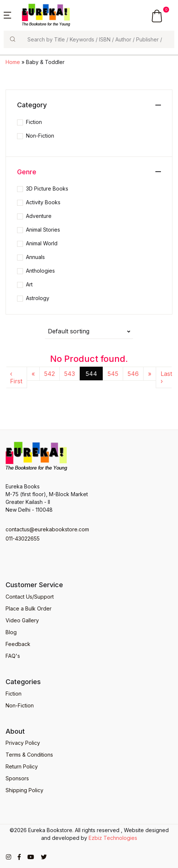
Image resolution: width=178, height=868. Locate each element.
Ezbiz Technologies (113, 838)
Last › (166, 377)
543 (70, 374)
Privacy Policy (23, 743)
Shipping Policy (24, 790)
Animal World (42, 243)
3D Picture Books (47, 189)
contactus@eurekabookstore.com (47, 529)
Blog (11, 632)
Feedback (18, 644)
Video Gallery (22, 620)
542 (50, 374)
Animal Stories (43, 230)
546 (133, 374)
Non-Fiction (40, 136)
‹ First (16, 377)
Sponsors (17, 778)
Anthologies (40, 271)
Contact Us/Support (30, 597)
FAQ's (13, 656)
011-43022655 (23, 539)
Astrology (38, 298)
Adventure (39, 216)
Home (13, 62)
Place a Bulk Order (29, 608)
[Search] (98, 39)
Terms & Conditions (29, 755)
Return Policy (22, 766)
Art (29, 284)
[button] (7, 14)
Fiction (34, 122)
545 (113, 374)
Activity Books (43, 202)
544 (91, 374)
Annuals (35, 257)
